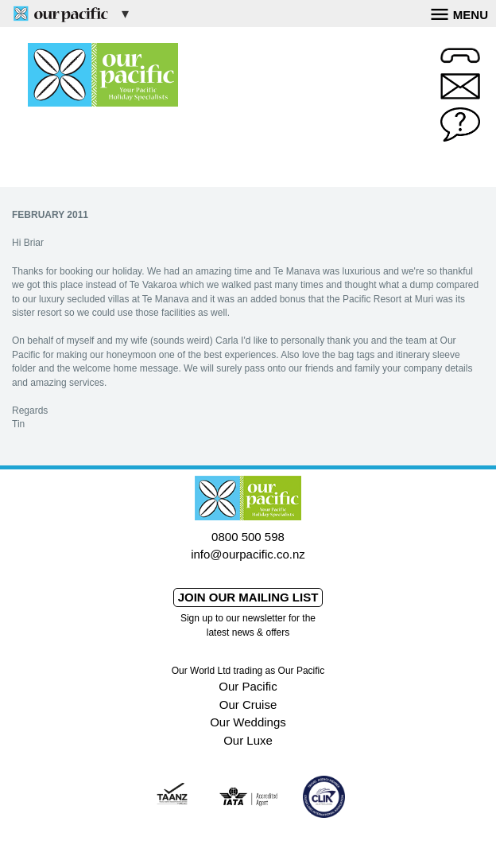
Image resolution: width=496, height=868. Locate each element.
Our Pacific (248, 686)
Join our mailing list (248, 597)
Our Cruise (248, 705)
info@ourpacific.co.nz (248, 554)
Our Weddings (248, 722)
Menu (459, 13)
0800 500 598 (248, 537)
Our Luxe (248, 740)
